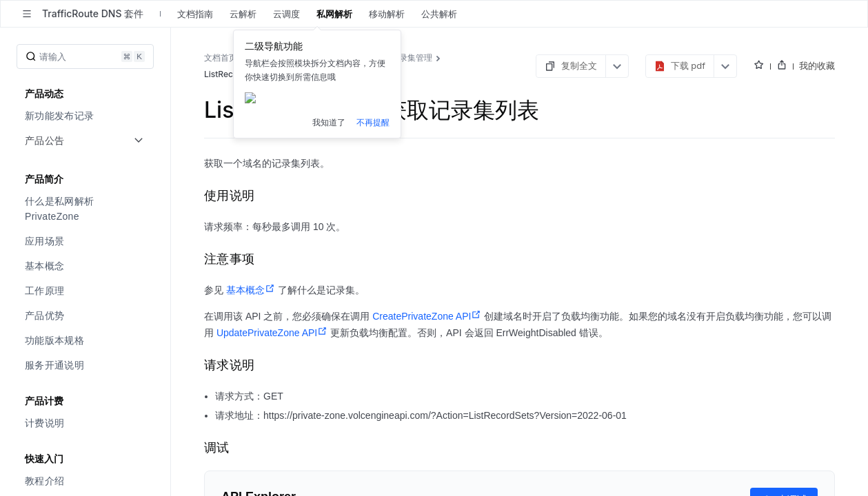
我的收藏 (817, 65)
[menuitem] (87, 116)
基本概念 (251, 290)
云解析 (243, 14)
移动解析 (387, 14)
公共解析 (439, 14)
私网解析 (334, 14)
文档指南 (195, 14)
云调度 (286, 14)
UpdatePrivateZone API (272, 333)
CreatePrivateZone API (427, 316)
